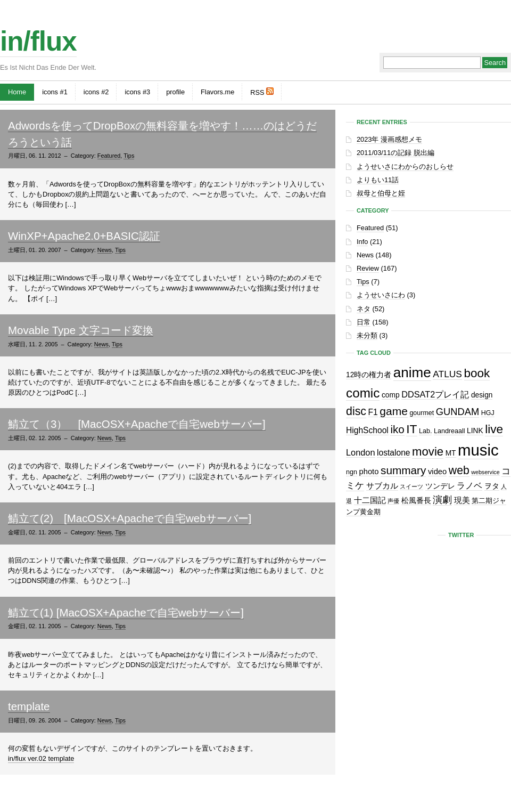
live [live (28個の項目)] (494, 429)
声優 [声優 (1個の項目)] (393, 501)
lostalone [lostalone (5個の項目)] (393, 453)
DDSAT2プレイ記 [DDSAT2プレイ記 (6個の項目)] (435, 394)
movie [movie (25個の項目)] (428, 452)
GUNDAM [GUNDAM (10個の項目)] (458, 412)
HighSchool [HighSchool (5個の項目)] (367, 430)
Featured (109, 156)
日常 (364, 322)
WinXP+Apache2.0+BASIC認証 (84, 236)
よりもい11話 (378, 180)
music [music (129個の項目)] (478, 450)
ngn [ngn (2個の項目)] (352, 472)
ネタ (364, 309)
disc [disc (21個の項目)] (356, 411)
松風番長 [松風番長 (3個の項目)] (416, 501)
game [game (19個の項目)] (393, 411)
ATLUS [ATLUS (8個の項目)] (447, 374)
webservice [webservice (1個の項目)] (485, 472)
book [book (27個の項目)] (477, 373)
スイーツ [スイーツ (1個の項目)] (411, 486)
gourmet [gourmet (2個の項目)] (422, 413)
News (105, 250)
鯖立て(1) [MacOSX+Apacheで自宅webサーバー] (126, 612)
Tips (129, 156)
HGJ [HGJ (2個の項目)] (488, 413)
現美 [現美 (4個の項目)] (462, 500)
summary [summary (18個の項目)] (403, 470)
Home (17, 92)
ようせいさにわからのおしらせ (405, 167)
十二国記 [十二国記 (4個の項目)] (370, 500)
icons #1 (55, 92)
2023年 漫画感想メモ (389, 139)
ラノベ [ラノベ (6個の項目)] (469, 485)
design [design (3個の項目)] (482, 395)
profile (175, 92)
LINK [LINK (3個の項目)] (475, 431)
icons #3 (137, 92)
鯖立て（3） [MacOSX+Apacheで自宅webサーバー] (137, 424)
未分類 (367, 335)
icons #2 (96, 92)
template (29, 706)
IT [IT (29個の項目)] (411, 429)
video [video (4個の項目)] (437, 472)
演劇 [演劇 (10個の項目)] (442, 500)
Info (362, 242)
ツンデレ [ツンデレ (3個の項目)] (440, 486)
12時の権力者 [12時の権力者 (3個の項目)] (369, 375)
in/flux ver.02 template (41, 758)
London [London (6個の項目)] (361, 452)
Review (368, 268)
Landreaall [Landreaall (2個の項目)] (449, 431)
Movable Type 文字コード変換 (81, 330)
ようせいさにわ (381, 295)
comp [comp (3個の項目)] (391, 395)
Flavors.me (217, 92)
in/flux (38, 41)
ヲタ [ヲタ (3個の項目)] (492, 486)
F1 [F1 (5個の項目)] (373, 412)
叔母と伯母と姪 (381, 193)
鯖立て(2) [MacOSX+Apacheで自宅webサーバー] (130, 518)
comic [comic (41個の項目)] (363, 393)
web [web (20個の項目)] (459, 470)
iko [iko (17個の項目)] (397, 429)
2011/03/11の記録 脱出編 (395, 153)
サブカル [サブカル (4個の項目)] (382, 486)
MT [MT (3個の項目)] (451, 453)
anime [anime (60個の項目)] (412, 372)
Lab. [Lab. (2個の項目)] (425, 431)
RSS (262, 92)
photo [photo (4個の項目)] (369, 472)
